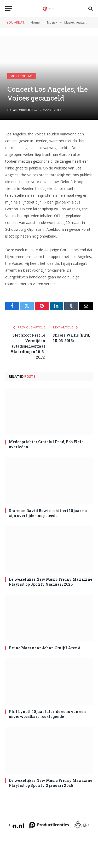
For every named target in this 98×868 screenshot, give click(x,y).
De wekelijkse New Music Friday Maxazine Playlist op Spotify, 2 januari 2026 (51, 783)
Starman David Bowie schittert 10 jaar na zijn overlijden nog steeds (48, 513)
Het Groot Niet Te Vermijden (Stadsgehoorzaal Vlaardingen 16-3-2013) (28, 346)
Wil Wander (23, 110)
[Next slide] (89, 825)
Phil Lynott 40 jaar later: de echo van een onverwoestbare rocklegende (47, 714)
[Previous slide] (10, 825)
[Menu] (9, 9)
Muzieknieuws (22, 76)
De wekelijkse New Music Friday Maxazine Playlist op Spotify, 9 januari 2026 (51, 582)
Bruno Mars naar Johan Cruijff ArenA (45, 648)
